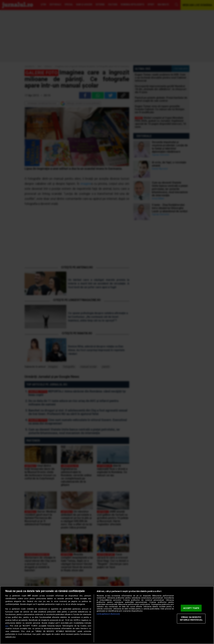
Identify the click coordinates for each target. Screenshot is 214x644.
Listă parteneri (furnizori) (108, 614)
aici (7, 626)
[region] (107, 615)
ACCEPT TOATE (191, 608)
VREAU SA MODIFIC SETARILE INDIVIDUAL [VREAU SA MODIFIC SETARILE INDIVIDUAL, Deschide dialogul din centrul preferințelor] (191, 619)
